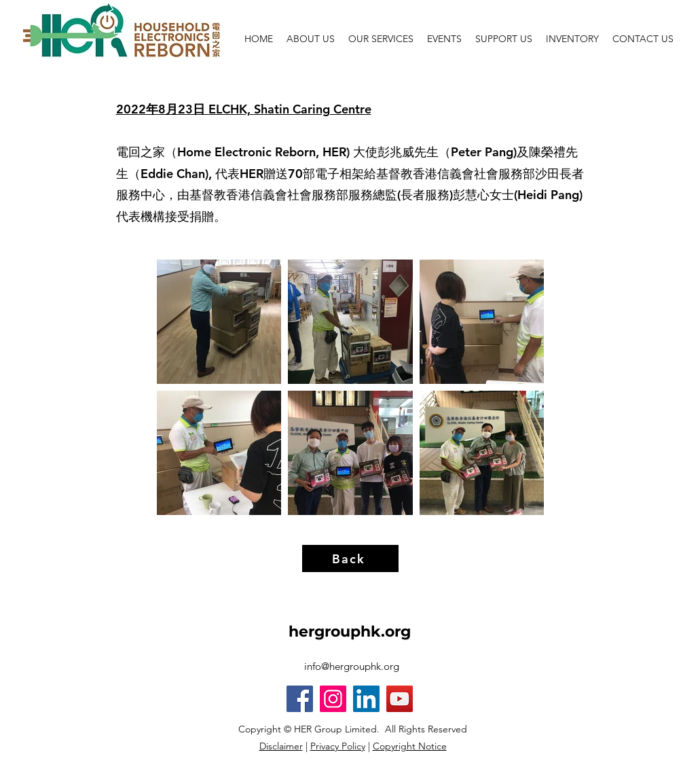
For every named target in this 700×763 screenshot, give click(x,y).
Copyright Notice (410, 746)
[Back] (350, 558)
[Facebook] (300, 699)
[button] (504, 39)
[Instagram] (333, 699)
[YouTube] (400, 699)
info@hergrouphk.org (352, 666)
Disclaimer (281, 746)
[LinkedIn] (366, 699)
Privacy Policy (338, 746)
